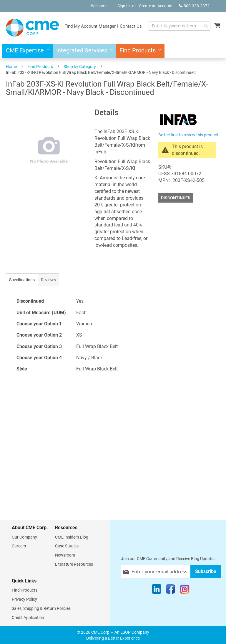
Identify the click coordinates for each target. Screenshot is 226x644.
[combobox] (180, 26)
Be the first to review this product (188, 135)
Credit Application (28, 617)
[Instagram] (185, 590)
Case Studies (67, 546)
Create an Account (156, 6)
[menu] (113, 51)
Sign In (124, 6)
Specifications (22, 280)
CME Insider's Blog (72, 537)
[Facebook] (170, 590)
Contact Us (131, 26)
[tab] (22, 280)
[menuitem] (26, 51)
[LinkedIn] (157, 590)
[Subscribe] (206, 571)
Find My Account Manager (90, 26)
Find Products (40, 67)
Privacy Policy (24, 599)
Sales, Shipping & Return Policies (41, 608)
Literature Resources (74, 564)
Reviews (48, 280)
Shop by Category (80, 67)
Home (11, 67)
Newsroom (65, 555)
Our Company (24, 537)
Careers (19, 546)
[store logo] (32, 28)
